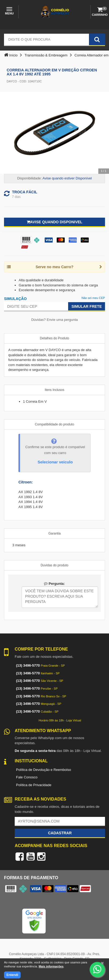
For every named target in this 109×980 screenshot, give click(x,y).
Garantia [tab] (54, 533)
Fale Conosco (27, 777)
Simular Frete (87, 306)
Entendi (12, 975)
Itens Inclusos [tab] (54, 390)
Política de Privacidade (34, 785)
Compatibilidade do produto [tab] (55, 424)
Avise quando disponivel (55, 222)
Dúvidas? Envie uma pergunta (54, 320)
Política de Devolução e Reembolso (44, 770)
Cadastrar (60, 833)
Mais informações (51, 966)
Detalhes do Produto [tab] (54, 338)
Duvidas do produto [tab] (54, 565)
